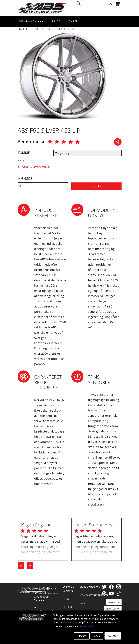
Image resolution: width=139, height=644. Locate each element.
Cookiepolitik (86, 626)
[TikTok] (119, 593)
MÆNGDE (25, 178)
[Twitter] (105, 587)
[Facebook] (112, 587)
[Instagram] (119, 587)
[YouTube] (112, 593)
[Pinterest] (105, 593)
